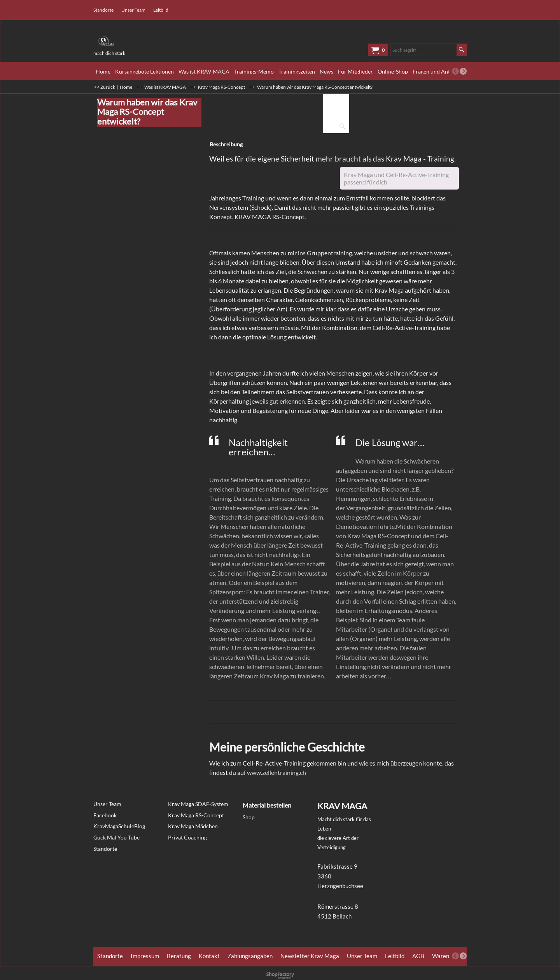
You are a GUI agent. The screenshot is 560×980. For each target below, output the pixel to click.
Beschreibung (226, 144)
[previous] (455, 71)
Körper (413, 573)
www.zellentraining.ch (276, 772)
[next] (463, 71)
